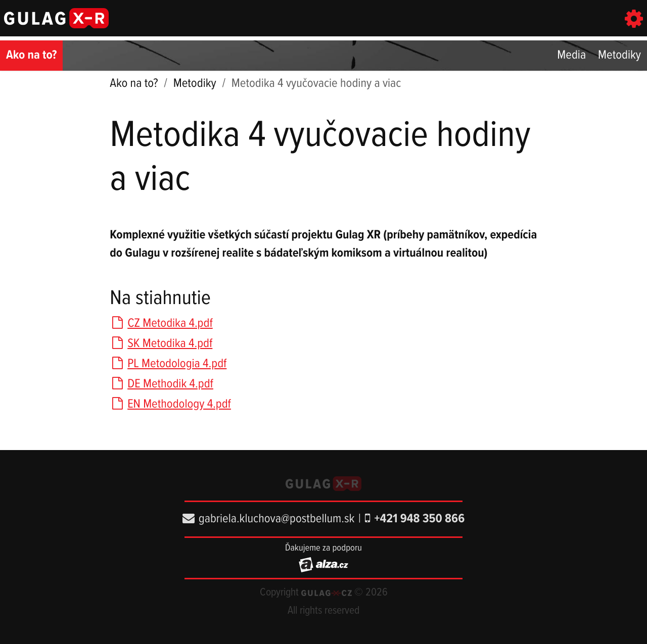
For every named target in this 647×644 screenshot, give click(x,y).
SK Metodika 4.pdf (161, 344)
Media (571, 55)
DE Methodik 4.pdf (161, 384)
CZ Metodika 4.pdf (161, 324)
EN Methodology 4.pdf (170, 404)
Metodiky (619, 55)
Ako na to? (31, 55)
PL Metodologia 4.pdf (168, 364)
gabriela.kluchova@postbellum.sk (269, 519)
